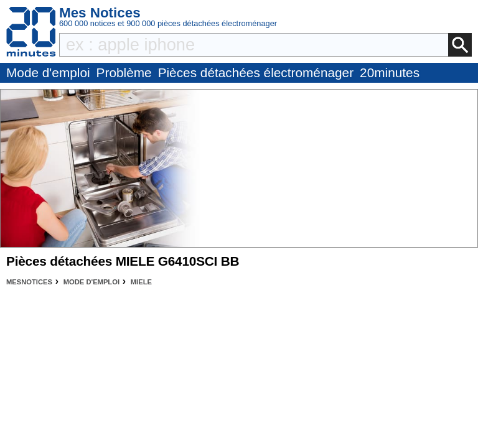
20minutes (390, 72)
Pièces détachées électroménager (256, 72)
